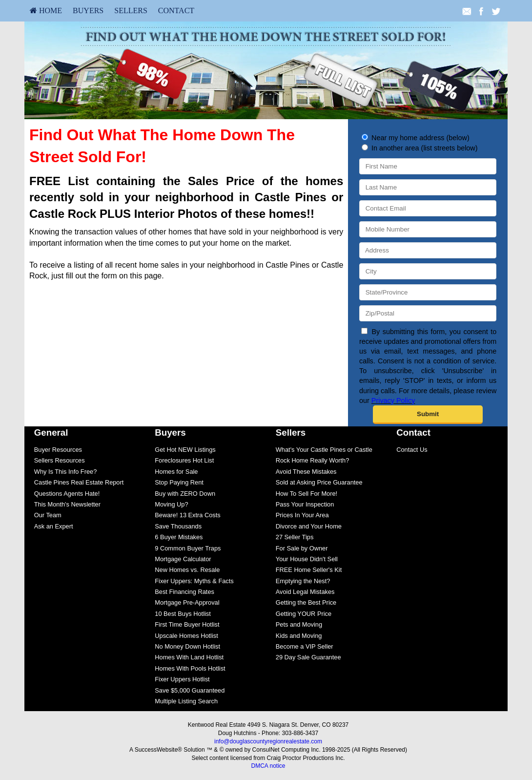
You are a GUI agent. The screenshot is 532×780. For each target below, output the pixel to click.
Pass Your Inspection (305, 504)
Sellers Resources (60, 460)
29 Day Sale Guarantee (308, 657)
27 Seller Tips (295, 537)
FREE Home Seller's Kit (309, 570)
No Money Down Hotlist (187, 646)
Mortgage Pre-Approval (187, 602)
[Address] (428, 250)
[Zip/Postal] (428, 313)
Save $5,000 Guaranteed (190, 690)
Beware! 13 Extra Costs (187, 515)
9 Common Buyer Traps (188, 548)
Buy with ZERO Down (185, 494)
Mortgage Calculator (183, 559)
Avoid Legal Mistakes (305, 592)
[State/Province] (428, 292)
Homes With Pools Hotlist (190, 668)
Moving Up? (171, 504)
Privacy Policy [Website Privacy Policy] (393, 401)
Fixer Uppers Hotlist (182, 679)
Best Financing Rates (184, 592)
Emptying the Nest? (303, 581)
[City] (428, 271)
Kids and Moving (299, 636)
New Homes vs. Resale (187, 570)
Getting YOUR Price (304, 614)
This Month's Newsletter (67, 504)
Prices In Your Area (302, 515)
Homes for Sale (176, 472)
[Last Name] (428, 187)
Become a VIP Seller (305, 646)
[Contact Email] (428, 208)
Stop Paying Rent (179, 482)
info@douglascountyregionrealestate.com (268, 741)
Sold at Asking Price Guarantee (319, 482)
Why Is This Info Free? (66, 472)
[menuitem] (46, 11)
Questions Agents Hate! (67, 494)
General (51, 432)
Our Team (48, 515)
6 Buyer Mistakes (179, 537)
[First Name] (428, 166)
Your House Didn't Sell (307, 559)
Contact (176, 11)
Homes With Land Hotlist (189, 657)
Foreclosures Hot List (184, 460)
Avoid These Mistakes (306, 472)
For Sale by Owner (302, 548)
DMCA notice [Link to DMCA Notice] (268, 766)
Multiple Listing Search (186, 701)
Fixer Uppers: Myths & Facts (194, 581)
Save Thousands (178, 526)
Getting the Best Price (306, 602)
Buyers (88, 11)
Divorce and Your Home (309, 526)
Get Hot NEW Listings (185, 450)
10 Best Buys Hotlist (183, 614)
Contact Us (412, 450)
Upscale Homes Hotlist (186, 636)
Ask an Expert (54, 526)
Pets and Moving (299, 624)
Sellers (131, 11)
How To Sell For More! (307, 494)
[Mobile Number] (428, 229)
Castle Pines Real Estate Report (79, 482)
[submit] (428, 415)
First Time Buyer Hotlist (187, 624)
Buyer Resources (58, 450)
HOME (46, 11)
